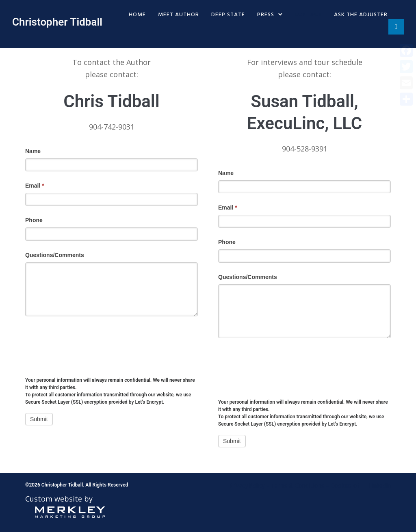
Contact (308, 15)
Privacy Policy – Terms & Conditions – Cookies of (295, 486)
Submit (39, 419)
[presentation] (87, 340)
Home (137, 15)
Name (33, 151)
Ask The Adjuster (361, 15)
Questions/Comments (55, 255)
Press (266, 15)
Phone (34, 220)
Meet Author (179, 15)
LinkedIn (380, 486)
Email (35, 186)
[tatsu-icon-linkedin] (396, 27)
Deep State (228, 15)
